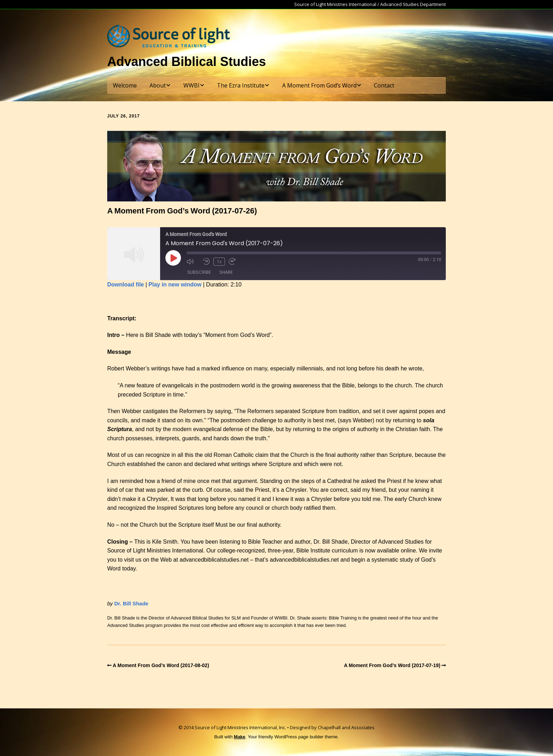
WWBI (192, 85)
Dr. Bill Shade (131, 603)
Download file (126, 285)
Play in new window (175, 285)
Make (240, 737)
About (158, 85)
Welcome (125, 85)
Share (226, 272)
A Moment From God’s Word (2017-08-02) (161, 665)
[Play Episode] (173, 258)
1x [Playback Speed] (219, 262)
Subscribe (199, 272)
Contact (384, 85)
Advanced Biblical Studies (187, 62)
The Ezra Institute (241, 85)
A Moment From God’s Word (319, 85)
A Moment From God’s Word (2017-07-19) (392, 665)
